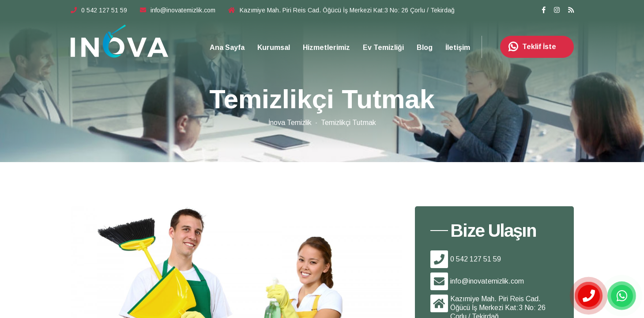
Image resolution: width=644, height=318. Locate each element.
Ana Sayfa (227, 47)
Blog (425, 47)
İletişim (458, 47)
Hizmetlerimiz (326, 47)
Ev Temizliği (383, 47)
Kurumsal (274, 47)
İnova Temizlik (290, 123)
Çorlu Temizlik (120, 41)
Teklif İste (529, 47)
